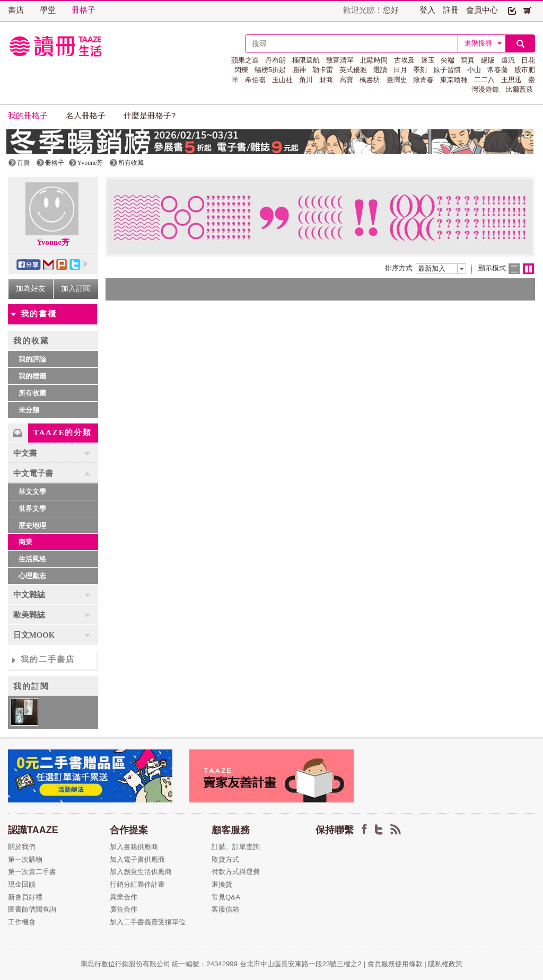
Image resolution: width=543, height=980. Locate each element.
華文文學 (32, 492)
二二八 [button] (484, 80)
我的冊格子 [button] (28, 116)
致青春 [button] (423, 80)
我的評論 (32, 359)
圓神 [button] (299, 70)
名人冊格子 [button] (86, 116)
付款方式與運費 (236, 872)
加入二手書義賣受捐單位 (148, 922)
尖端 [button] (448, 60)
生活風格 (32, 559)
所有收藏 (32, 393)
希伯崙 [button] (255, 80)
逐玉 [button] (428, 60)
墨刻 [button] (420, 70)
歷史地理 (32, 526)
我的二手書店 (48, 659)
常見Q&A (226, 897)
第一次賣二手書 (32, 872)
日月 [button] (400, 70)
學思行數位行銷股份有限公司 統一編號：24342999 (160, 964)
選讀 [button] (380, 70)
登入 (427, 10)
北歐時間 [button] (374, 60)
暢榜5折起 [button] (270, 70)
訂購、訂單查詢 (236, 847)
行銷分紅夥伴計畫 (137, 884)
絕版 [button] (488, 60)
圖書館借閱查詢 (32, 909)
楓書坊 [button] (370, 80)
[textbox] (352, 43)
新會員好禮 (25, 897)
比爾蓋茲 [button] (519, 89)
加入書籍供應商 (134, 847)
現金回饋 (22, 884)
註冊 (451, 10)
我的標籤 (32, 376)
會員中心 (482, 10)
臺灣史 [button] (397, 80)
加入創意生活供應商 (141, 872)
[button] (512, 10)
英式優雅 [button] (353, 70)
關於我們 (22, 847)
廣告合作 (124, 909)
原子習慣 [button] (447, 70)
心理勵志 (32, 576)
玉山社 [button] (282, 80)
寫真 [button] (468, 60)
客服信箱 (225, 909)
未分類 (29, 410)
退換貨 (222, 884)
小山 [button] (474, 70)
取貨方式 (225, 859)
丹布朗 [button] (275, 60)
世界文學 (32, 509)
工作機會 (22, 922)
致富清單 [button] (340, 60)
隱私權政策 (445, 964)
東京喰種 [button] (454, 80)
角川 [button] (306, 80)
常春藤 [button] (498, 70)
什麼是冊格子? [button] (150, 116)
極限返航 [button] (306, 60)
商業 (25, 542)
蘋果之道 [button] (245, 60)
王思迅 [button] (511, 80)
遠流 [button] (508, 60)
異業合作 (124, 897)
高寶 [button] (346, 80)
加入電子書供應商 (137, 859)
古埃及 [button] (404, 60)
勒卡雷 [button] (323, 70)
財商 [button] (326, 80)
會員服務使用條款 (395, 964)
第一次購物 (25, 859)
